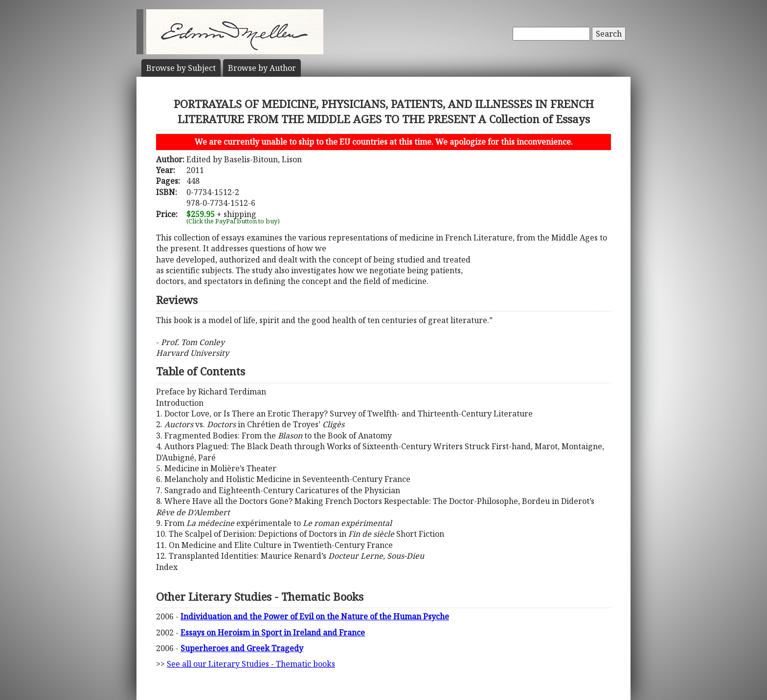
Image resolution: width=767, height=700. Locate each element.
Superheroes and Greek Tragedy (242, 648)
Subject (181, 68)
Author (262, 68)
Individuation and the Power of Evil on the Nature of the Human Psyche (315, 616)
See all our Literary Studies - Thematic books (251, 664)
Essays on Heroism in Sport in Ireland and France (273, 633)
